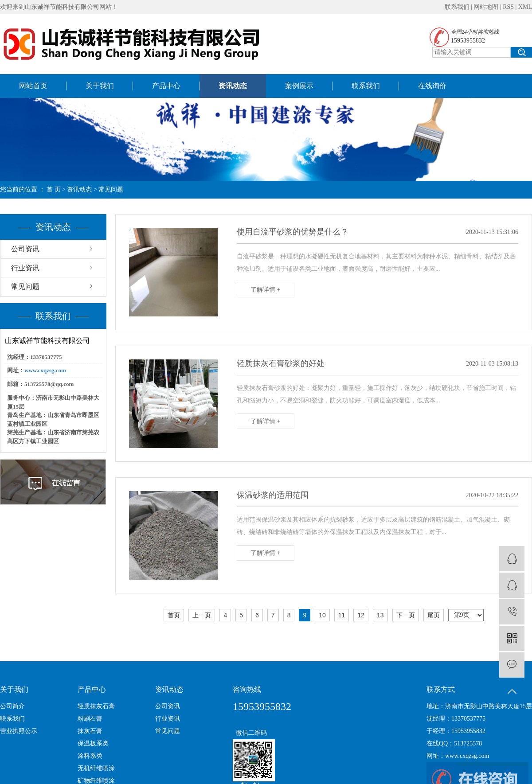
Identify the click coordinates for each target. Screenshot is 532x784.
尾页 (434, 615)
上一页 (202, 615)
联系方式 (441, 689)
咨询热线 (247, 689)
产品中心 (166, 86)
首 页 (54, 189)
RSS (508, 7)
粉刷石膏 (90, 719)
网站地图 (486, 7)
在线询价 (432, 86)
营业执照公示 (19, 731)
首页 (174, 615)
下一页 (406, 615)
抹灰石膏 (90, 731)
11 (342, 615)
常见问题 (111, 189)
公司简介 (12, 706)
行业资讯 (25, 268)
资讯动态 (233, 86)
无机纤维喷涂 (96, 768)
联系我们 (457, 7)
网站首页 (33, 86)
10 (322, 615)
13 (380, 615)
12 (361, 615)
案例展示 (299, 86)
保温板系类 (93, 743)
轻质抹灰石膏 (96, 706)
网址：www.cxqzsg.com (458, 756)
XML (525, 7)
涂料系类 (90, 756)
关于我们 (100, 86)
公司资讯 (25, 249)
